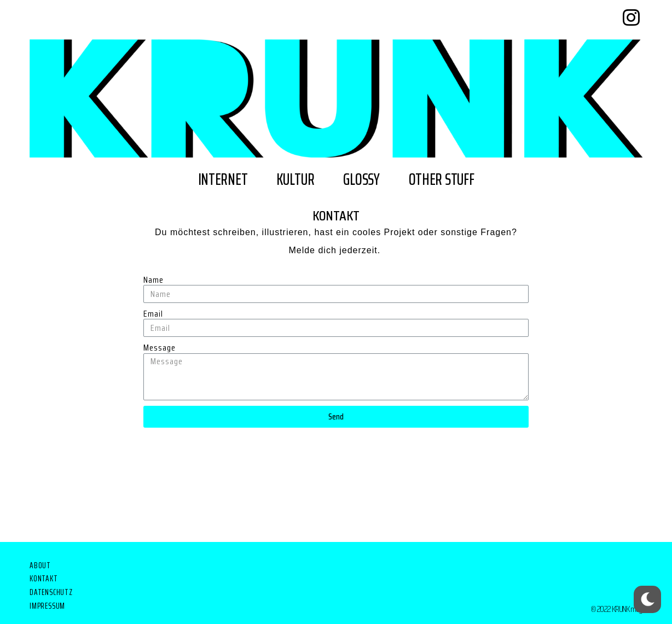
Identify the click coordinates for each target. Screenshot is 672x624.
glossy (361, 179)
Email (153, 314)
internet (223, 179)
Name (153, 280)
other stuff (442, 179)
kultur (295, 179)
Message (160, 348)
